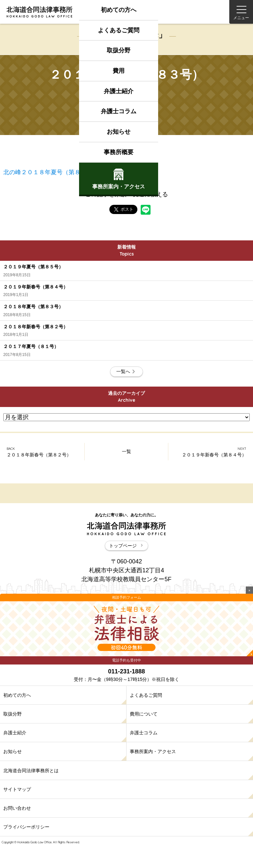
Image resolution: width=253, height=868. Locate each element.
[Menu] (241, 12)
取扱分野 (119, 50)
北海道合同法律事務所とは (31, 771)
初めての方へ (119, 10)
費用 (119, 71)
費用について (144, 714)
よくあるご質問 (119, 30)
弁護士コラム (119, 111)
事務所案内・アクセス (153, 751)
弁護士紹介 (119, 91)
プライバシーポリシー (26, 827)
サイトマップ (17, 789)
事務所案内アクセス (119, 179)
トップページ (126, 546)
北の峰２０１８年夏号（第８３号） (51, 172)
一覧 (126, 451)
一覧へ (126, 371)
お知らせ (119, 132)
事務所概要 (119, 152)
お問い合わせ (17, 808)
